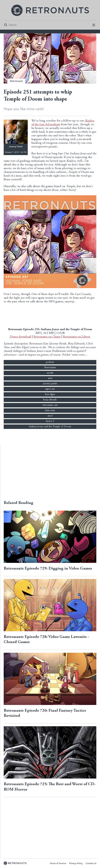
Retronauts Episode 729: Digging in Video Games (48, 569)
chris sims (50, 411)
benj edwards (50, 400)
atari (50, 378)
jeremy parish (50, 384)
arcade (50, 373)
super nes (50, 389)
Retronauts (16, 81)
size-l (50, 416)
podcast (50, 362)
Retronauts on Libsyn (77, 337)
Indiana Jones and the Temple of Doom (50, 427)
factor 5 (50, 421)
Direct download (21, 337)
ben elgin (50, 394)
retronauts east (50, 405)
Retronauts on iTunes (47, 337)
